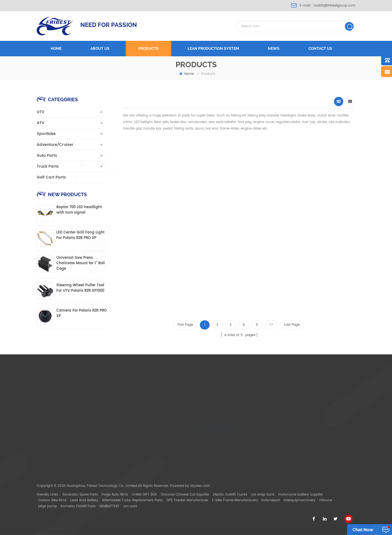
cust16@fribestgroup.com (334, 6)
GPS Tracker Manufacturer (187, 500)
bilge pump (48, 506)
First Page (185, 325)
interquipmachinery (300, 500)
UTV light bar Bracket (265, 458)
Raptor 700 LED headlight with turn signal (79, 210)
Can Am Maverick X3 (265, 441)
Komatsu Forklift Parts (78, 506)
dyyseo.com (200, 486)
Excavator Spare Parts (80, 495)
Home (56, 48)
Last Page (292, 325)
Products (148, 48)
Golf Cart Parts (51, 177)
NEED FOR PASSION (109, 25)
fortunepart (271, 500)
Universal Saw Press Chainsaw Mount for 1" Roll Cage (81, 263)
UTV (41, 112)
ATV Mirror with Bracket (266, 467)
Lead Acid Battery (84, 500)
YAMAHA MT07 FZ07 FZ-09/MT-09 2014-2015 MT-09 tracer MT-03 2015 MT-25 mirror (151, 201)
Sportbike (46, 134)
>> (271, 325)
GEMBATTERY (109, 506)
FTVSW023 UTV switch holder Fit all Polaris (165, 289)
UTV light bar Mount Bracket (270, 449)
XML (186, 441)
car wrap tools (263, 495)
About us (100, 48)
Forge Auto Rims (115, 495)
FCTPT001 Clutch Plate (213, 286)
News (274, 48)
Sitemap (190, 432)
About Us (191, 398)
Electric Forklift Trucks (230, 495)
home (186, 74)
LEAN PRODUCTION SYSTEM (213, 48)
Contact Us (192, 415)
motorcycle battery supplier (301, 495)
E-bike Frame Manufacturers (235, 500)
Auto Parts (47, 156)
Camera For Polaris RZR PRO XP (82, 313)
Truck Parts (48, 166)
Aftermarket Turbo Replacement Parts (132, 500)
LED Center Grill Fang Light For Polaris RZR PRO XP (80, 235)
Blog (187, 424)
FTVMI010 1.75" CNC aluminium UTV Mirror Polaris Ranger (207, 201)
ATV (41, 123)
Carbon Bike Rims (52, 500)
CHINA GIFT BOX (144, 495)
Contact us (320, 48)
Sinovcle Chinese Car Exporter (185, 495)
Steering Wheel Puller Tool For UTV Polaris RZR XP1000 (80, 288)
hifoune (326, 500)
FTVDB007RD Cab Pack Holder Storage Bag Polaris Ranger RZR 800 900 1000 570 (315, 201)
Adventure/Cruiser (55, 145)
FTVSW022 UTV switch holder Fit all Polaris (120, 289)
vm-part (130, 506)
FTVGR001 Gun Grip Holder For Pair (261, 201)
